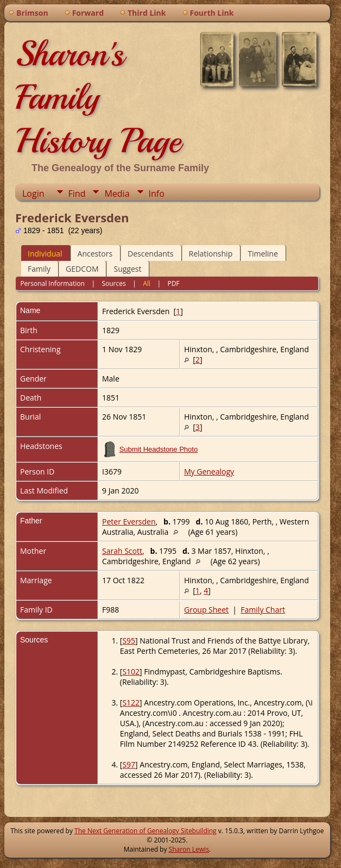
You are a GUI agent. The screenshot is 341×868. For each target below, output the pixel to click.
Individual (45, 254)
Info (157, 193)
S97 (129, 764)
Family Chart (263, 610)
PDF (173, 283)
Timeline (263, 254)
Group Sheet (206, 610)
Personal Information (52, 283)
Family (39, 269)
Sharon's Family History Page (98, 97)
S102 (131, 672)
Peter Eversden (129, 522)
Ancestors (95, 254)
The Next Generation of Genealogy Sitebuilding (146, 831)
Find (77, 193)
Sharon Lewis (189, 849)
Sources (113, 283)
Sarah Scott (122, 551)
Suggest (127, 269)
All (147, 283)
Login (33, 193)
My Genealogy (209, 472)
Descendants (150, 254)
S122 (131, 702)
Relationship (211, 254)
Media (117, 193)
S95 (129, 641)
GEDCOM (82, 269)
